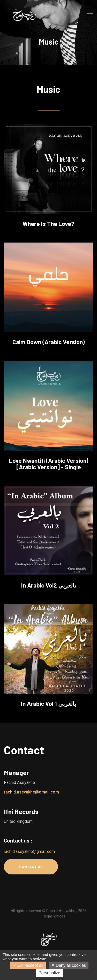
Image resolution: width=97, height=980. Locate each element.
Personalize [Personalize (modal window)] (49, 973)
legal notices (55, 916)
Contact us (31, 867)
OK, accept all (28, 965)
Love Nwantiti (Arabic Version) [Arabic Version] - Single (49, 464)
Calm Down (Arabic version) (48, 342)
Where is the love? (48, 224)
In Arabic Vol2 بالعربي (49, 585)
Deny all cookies (69, 965)
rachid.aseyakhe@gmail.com (31, 792)
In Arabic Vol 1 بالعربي (48, 703)
